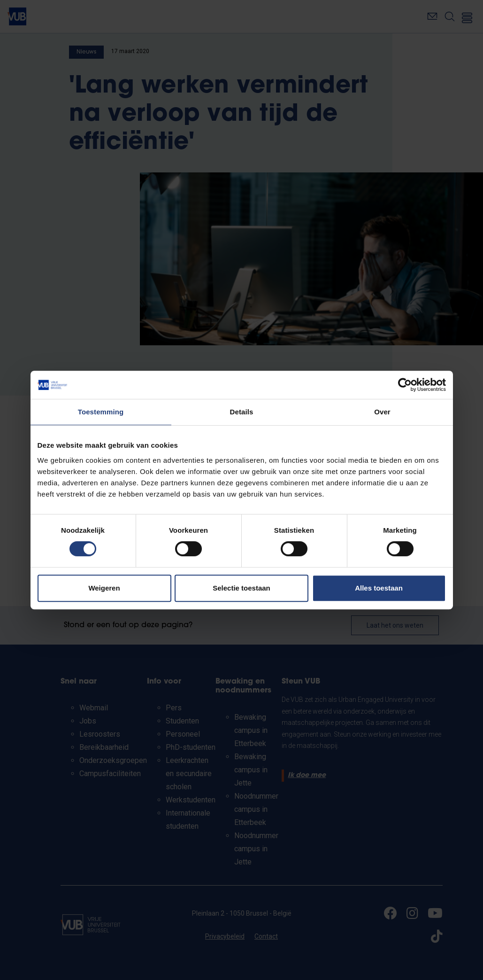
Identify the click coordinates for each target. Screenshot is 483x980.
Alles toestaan (379, 588)
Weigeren (104, 588)
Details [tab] (242, 412)
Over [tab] (382, 412)
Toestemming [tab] (101, 412)
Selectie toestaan (241, 588)
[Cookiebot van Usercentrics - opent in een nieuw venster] (405, 385)
